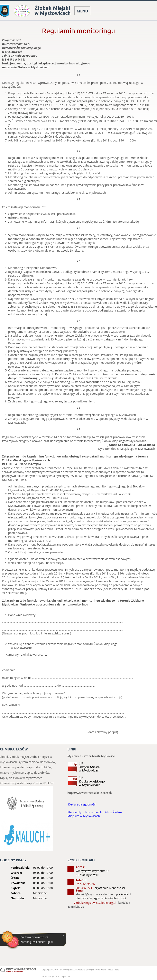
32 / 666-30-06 (85, 884)
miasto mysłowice (12, 773)
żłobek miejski (20, 757)
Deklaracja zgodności (82, 804)
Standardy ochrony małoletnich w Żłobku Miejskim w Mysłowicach (95, 814)
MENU (82, 11)
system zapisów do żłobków (37, 762)
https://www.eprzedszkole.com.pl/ (90, 793)
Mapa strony (114, 970)
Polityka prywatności (34, 937)
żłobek (4, 757)
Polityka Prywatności (97, 970)
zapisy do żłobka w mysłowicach (21, 778)
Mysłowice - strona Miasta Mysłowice (91, 756)
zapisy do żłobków (37, 773)
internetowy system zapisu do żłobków (26, 767)
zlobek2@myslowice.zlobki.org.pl (97, 894)
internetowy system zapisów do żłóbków (27, 783)
